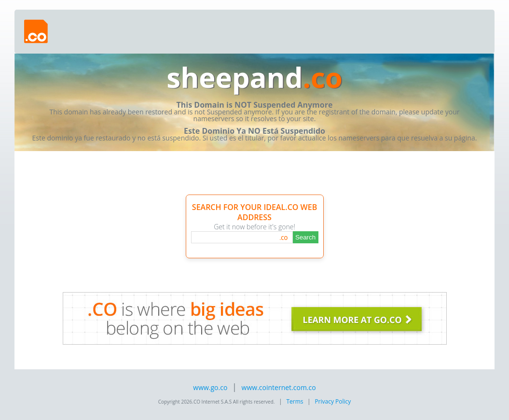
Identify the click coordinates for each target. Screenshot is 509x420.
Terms (295, 401)
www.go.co (210, 387)
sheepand (254, 77)
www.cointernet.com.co (279, 387)
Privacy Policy (333, 401)
